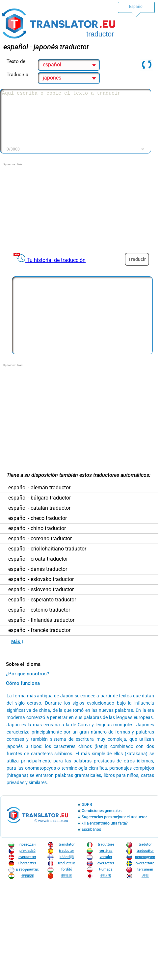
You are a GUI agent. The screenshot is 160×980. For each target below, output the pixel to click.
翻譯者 (67, 876)
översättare (145, 863)
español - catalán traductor (39, 508)
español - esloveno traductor (41, 590)
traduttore (106, 844)
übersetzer (27, 863)
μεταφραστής (27, 869)
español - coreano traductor (40, 539)
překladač (27, 851)
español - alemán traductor (39, 488)
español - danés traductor (38, 569)
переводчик (145, 857)
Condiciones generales (102, 811)
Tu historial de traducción (56, 260)
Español (136, 7)
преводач (27, 844)
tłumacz (106, 869)
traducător (145, 851)
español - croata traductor (38, 559)
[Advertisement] (79, 208)
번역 (145, 876)
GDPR (87, 805)
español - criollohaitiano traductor (47, 549)
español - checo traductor (38, 518)
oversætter (27, 857)
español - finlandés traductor (41, 620)
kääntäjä (67, 857)
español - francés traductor (39, 630)
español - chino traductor (37, 528)
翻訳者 (106, 876)
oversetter (106, 863)
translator (67, 844)
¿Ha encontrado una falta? (105, 823)
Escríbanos (91, 830)
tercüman (145, 869)
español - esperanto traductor (42, 600)
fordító (67, 869)
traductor (67, 851)
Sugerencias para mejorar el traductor (114, 817)
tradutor (145, 844)
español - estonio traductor (39, 610)
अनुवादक (27, 876)
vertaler (106, 857)
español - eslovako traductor (41, 579)
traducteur (67, 863)
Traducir (137, 259)
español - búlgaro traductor (40, 498)
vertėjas (106, 851)
